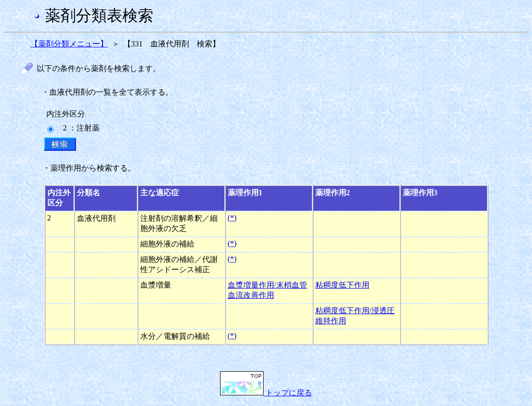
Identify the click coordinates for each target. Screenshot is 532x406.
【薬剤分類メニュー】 (69, 44)
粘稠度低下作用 (342, 285)
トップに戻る (266, 393)
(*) (232, 218)
